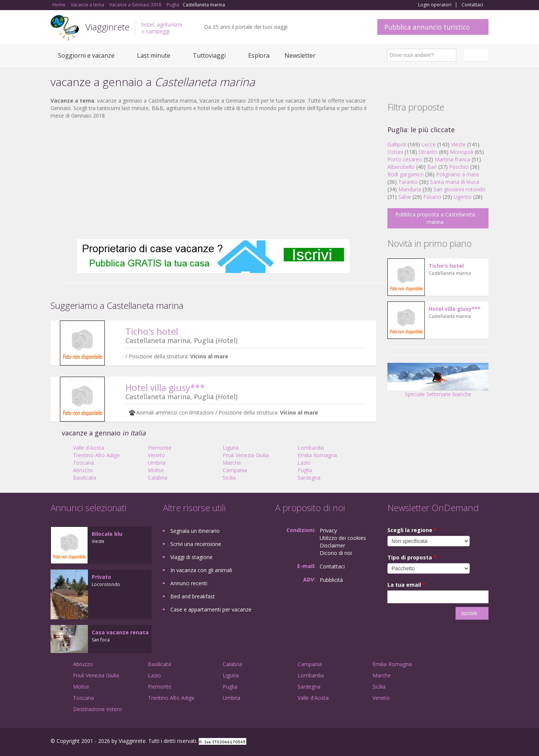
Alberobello (401, 167)
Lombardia (311, 448)
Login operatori (435, 5)
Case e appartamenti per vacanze (211, 609)
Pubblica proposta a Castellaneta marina (435, 218)
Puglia (305, 470)
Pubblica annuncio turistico (427, 27)
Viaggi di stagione (191, 557)
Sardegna (309, 478)
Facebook (432, 742)
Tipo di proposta (412, 557)
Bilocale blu (107, 534)
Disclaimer (332, 545)
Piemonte (160, 448)
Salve (405, 197)
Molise (156, 470)
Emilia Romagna (317, 455)
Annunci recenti (189, 583)
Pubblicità (331, 580)
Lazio (304, 463)
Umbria (157, 463)
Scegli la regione (412, 530)
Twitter (467, 742)
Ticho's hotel (152, 331)
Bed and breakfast (193, 596)
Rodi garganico (406, 174)
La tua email (406, 585)
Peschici (459, 167)
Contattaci (472, 5)
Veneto (156, 455)
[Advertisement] (213, 179)
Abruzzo (83, 470)
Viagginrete (107, 27)
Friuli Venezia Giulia (246, 455)
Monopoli (462, 152)
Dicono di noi (336, 553)
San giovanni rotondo (459, 189)
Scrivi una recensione (196, 544)
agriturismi (170, 25)
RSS (484, 742)
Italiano (477, 55)
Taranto (408, 182)
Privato (101, 577)
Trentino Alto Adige (96, 455)
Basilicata (85, 478)
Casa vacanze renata (120, 632)
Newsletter (300, 55)
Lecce (429, 144)
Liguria (231, 448)
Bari (432, 167)
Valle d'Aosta (89, 448)
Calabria (158, 478)
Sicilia (229, 478)
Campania (235, 470)
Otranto (428, 152)
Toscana (83, 463)
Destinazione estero (98, 709)
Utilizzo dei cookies (343, 538)
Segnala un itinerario (195, 531)
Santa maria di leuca (455, 182)
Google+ (448, 742)
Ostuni (395, 152)
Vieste (458, 144)
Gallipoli (397, 144)
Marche (232, 463)
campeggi (158, 31)
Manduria (410, 189)
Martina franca (452, 159)
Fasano (432, 197)
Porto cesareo (405, 159)
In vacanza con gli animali (201, 570)
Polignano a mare (458, 174)
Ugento (463, 197)
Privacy (328, 530)
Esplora (259, 55)
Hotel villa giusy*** (165, 387)
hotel (148, 25)
